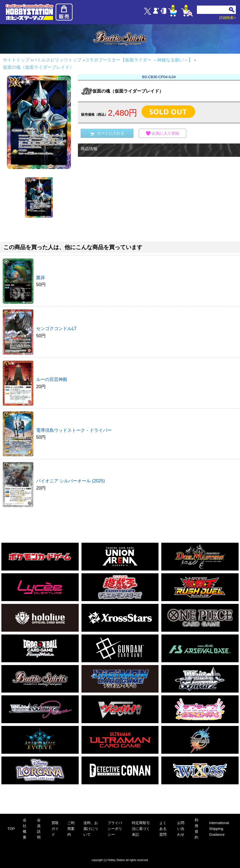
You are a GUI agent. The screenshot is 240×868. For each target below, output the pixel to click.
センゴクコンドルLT (56, 328)
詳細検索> (227, 18)
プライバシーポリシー (115, 829)
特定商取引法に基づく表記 (141, 829)
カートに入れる (107, 133)
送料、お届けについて (91, 829)
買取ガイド (55, 829)
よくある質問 (163, 829)
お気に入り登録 (163, 133)
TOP (11, 829)
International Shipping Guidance (219, 829)
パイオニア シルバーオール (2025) (70, 481)
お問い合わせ (181, 829)
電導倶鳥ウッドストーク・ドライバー (74, 430)
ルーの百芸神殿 (52, 379)
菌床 (41, 278)
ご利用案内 (71, 829)
